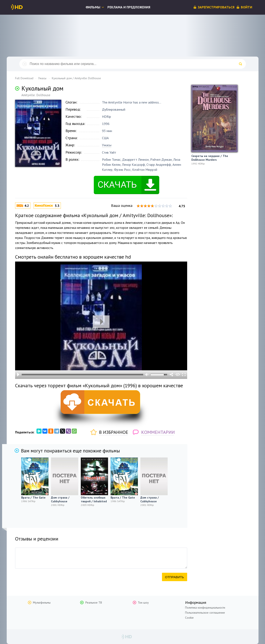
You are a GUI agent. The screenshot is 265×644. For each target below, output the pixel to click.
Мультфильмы (42, 603)
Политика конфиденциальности (205, 608)
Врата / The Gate (33, 498)
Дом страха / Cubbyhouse (60, 499)
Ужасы (107, 145)
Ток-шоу (143, 603)
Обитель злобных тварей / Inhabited (94, 499)
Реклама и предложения (129, 7)
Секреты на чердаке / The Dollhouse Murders (210, 158)
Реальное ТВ (94, 603)
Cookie (189, 618)
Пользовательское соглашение (205, 613)
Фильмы (93, 7)
